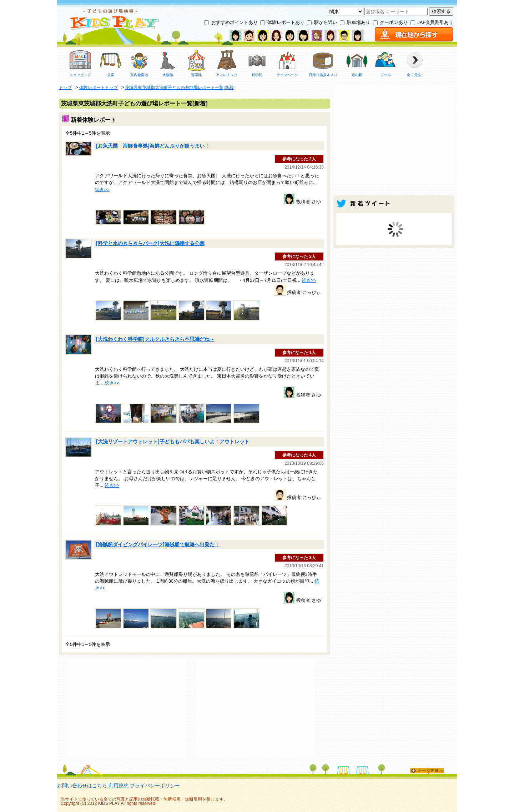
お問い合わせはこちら (82, 786)
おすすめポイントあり (235, 22)
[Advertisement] (127, 709)
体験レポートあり (286, 22)
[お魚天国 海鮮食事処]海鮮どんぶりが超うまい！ (153, 146)
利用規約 (119, 786)
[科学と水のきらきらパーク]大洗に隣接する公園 (150, 243)
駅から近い (326, 22)
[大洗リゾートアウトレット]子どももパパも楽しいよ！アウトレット (173, 442)
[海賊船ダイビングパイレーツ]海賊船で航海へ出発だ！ (158, 544)
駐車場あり (359, 22)
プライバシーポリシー (155, 786)
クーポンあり (394, 22)
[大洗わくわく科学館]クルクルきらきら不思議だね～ (155, 339)
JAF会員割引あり (435, 22)
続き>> (102, 190)
